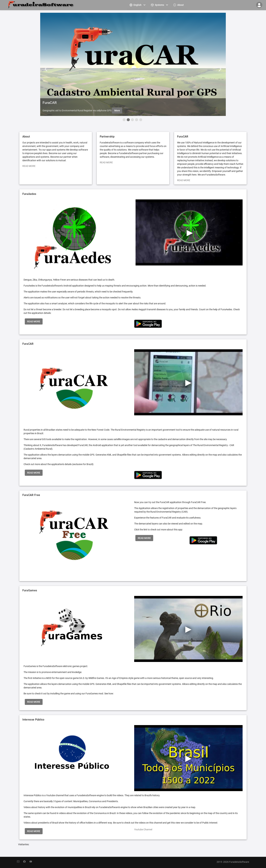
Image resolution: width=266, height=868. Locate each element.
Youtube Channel (143, 829)
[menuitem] (138, 5)
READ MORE (29, 166)
